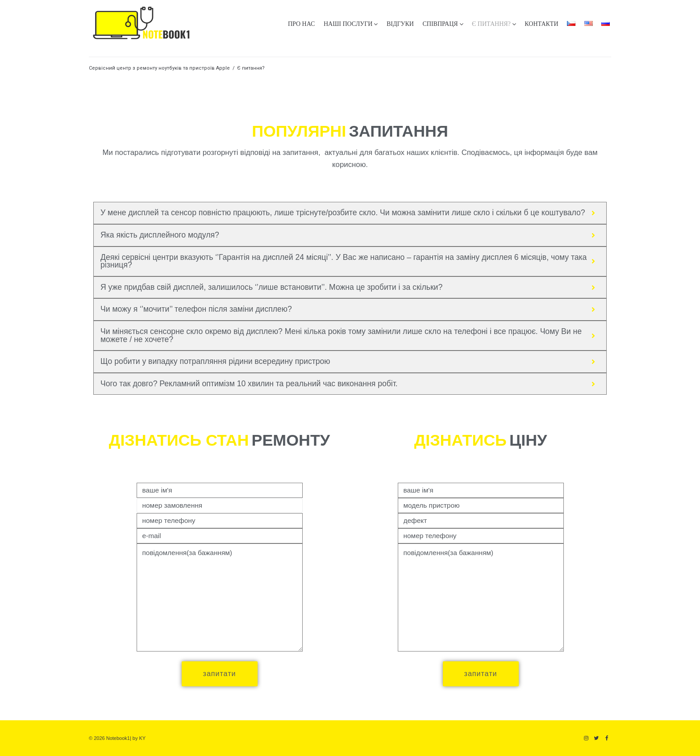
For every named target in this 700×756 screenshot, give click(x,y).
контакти (541, 24)
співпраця (440, 24)
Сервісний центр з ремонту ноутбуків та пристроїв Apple (159, 68)
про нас (302, 24)
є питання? (491, 24)
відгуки (400, 24)
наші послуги (348, 24)
